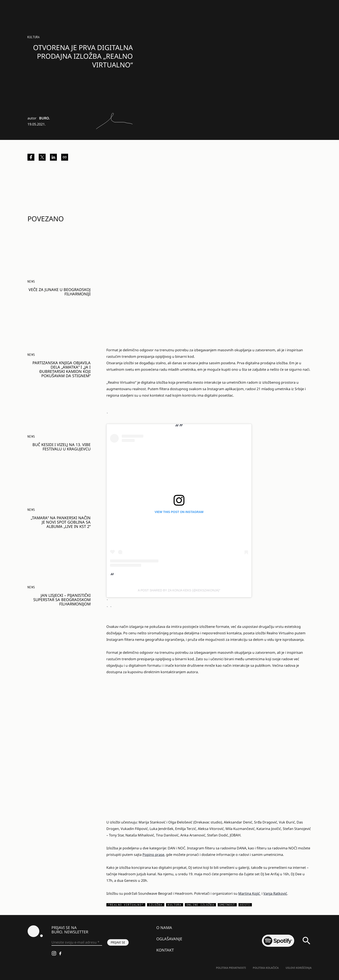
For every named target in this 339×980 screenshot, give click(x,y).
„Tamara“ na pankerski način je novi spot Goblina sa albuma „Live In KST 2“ (61, 522)
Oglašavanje (169, 939)
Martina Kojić (249, 893)
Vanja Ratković (275, 893)
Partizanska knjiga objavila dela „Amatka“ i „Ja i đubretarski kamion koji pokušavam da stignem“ (62, 369)
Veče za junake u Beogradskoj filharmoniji (60, 292)
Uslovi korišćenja (299, 968)
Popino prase (153, 855)
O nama (164, 928)
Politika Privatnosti (231, 968)
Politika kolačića (266, 968)
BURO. (44, 118)
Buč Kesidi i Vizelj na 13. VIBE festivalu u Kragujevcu (62, 447)
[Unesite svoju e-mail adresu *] (77, 942)
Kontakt (165, 950)
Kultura (34, 37)
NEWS (31, 281)
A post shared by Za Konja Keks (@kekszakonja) (179, 590)
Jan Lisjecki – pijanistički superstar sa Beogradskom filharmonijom (62, 600)
